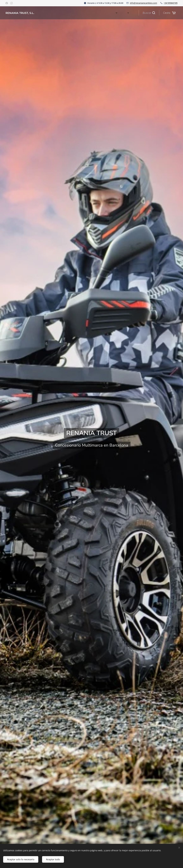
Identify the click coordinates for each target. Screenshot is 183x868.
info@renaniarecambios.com (143, 3)
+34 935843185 (171, 3)
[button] (149, 13)
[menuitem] (110, 13)
